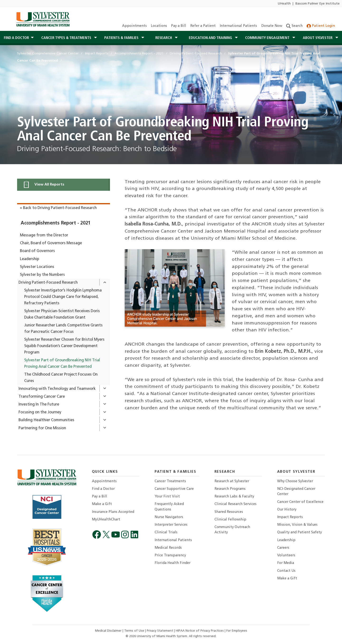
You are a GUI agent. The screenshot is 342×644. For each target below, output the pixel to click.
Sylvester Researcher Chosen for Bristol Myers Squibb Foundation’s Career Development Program (64, 346)
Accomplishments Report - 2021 (56, 223)
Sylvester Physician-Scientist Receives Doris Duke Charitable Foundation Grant (62, 314)
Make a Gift (102, 504)
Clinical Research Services (235, 504)
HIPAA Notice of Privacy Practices (200, 631)
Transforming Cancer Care (42, 397)
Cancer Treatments (170, 481)
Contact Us (286, 571)
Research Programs (230, 489)
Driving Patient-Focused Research (48, 283)
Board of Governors (37, 251)
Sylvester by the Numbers (42, 275)
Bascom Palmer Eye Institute (318, 4)
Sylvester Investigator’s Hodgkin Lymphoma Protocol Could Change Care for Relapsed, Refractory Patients (63, 297)
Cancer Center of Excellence (300, 502)
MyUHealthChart (106, 520)
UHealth (284, 4)
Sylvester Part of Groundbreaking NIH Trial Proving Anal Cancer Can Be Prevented (62, 364)
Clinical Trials (166, 532)
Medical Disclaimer (109, 631)
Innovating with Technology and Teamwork (57, 389)
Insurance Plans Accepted (113, 512)
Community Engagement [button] (268, 38)
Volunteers (286, 556)
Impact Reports (290, 517)
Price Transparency (170, 556)
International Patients (238, 26)
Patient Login (321, 26)
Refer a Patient (203, 26)
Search (294, 26)
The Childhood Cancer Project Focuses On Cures (61, 378)
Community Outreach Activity (232, 530)
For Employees (237, 631)
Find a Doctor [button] (16, 38)
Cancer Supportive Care (174, 489)
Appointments (134, 26)
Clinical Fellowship (230, 520)
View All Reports (44, 184)
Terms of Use (135, 631)
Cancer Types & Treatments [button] (67, 38)
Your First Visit (167, 497)
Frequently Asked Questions (169, 507)
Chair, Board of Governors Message (51, 243)
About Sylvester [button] (318, 38)
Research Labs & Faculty (234, 497)
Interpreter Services (171, 525)
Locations (159, 26)
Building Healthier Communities (46, 420)
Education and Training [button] (211, 38)
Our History (287, 510)
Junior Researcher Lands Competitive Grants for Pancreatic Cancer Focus (63, 329)
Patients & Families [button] (122, 38)
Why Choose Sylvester (295, 481)
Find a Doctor (103, 489)
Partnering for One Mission (42, 428)
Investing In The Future (39, 405)
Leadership (30, 259)
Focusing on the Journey (40, 412)
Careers (283, 548)
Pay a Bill (179, 26)
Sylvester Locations (37, 267)
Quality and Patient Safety (299, 532)
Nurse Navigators (169, 517)
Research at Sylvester (232, 481)
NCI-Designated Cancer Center (296, 492)
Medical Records (168, 548)
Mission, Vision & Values (297, 525)
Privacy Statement (160, 631)
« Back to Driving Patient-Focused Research (58, 208)
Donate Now (272, 26)
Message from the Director (44, 235)
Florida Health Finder (173, 563)
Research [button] (164, 38)
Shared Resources (229, 512)
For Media (286, 563)
